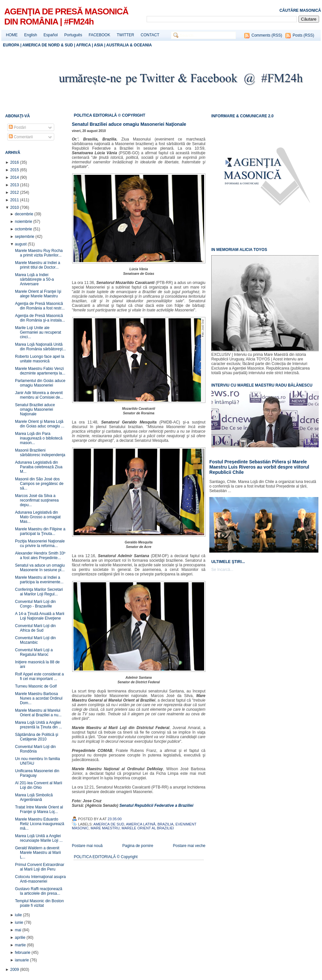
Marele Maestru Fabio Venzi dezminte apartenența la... (40, 371)
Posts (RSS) (303, 35)
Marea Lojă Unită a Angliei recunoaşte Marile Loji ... (39, 838)
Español (50, 35)
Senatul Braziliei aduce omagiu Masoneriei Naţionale (35, 409)
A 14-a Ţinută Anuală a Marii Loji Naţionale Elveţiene (40, 616)
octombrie (24, 229)
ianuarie (23, 960)
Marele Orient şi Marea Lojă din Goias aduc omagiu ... (40, 424)
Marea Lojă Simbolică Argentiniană (34, 797)
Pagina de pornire (138, 846)
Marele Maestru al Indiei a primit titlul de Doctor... (38, 265)
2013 (15, 185)
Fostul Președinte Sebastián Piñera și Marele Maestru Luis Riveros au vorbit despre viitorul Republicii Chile (259, 467)
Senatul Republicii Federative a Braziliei (156, 806)
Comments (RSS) (267, 35)
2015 (15, 170)
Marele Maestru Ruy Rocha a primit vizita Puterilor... (39, 253)
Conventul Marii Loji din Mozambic (35, 640)
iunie (20, 922)
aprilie (21, 938)
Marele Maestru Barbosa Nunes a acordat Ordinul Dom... (39, 698)
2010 (15, 208)
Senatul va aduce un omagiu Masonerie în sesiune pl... (40, 568)
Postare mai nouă (87, 846)
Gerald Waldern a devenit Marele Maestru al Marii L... (38, 853)
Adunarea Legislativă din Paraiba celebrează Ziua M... (39, 467)
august (21, 244)
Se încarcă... (222, 570)
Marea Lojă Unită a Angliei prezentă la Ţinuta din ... (39, 725)
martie (21, 945)
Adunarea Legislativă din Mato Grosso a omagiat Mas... (38, 517)
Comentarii (21, 137)
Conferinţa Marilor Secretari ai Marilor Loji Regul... (39, 592)
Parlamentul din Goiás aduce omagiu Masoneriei (40, 383)
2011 (15, 200)
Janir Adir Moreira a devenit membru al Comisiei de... (39, 395)
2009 (15, 970)
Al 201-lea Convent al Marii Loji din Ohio (39, 785)
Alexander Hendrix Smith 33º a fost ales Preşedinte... (40, 556)
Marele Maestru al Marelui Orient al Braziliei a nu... (38, 713)
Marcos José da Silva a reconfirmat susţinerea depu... (37, 500)
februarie (23, 953)
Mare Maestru (105, 828)
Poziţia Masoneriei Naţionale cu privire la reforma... (40, 543)
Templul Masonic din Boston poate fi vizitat (39, 903)
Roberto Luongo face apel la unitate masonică (40, 359)
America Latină (141, 824)
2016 (15, 162)
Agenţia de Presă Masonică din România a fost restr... (40, 306)
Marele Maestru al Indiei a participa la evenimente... (39, 580)
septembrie (25, 237)
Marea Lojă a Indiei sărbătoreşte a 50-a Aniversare (34, 279)
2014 (15, 177)
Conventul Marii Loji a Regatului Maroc (34, 652)
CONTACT (150, 35)
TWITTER (125, 35)
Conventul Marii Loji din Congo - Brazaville (35, 604)
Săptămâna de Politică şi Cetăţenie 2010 (37, 737)
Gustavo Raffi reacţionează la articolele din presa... (39, 891)
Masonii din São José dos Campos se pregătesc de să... (39, 484)
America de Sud (109, 824)
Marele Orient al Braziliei (148, 828)
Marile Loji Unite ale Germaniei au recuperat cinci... (38, 332)
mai (19, 930)
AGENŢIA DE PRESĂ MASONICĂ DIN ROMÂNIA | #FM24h (66, 17)
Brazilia (165, 824)
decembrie (25, 214)
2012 (15, 192)
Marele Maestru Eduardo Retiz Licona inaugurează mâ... (40, 824)
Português (73, 35)
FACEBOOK (99, 35)
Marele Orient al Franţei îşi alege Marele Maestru (38, 294)
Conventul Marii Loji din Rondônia (35, 749)
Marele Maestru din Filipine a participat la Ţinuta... (40, 531)
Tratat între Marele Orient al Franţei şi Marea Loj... (39, 809)
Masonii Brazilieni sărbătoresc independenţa (40, 453)
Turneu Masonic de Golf (36, 686)
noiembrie (24, 222)
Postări (17, 127)
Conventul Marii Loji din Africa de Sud (35, 628)
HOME (12, 35)
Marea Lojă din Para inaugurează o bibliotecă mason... (39, 438)
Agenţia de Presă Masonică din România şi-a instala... (40, 318)
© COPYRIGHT (132, 115)
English (31, 35)
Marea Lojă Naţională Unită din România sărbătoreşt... (40, 347)
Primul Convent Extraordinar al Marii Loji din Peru (40, 867)
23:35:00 (115, 819)
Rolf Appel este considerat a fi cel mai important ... (39, 676)
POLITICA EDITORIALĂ (96, 115)
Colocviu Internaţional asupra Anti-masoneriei (40, 879)
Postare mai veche (189, 846)
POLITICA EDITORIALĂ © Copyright (106, 857)
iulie (19, 915)
